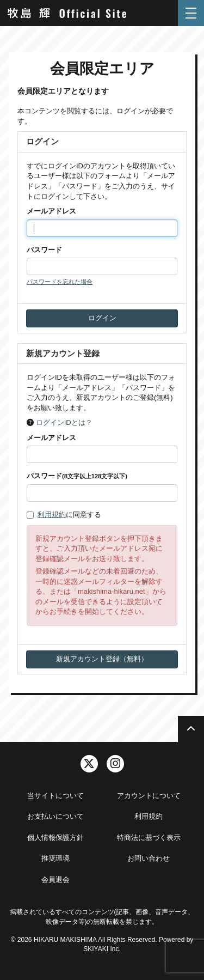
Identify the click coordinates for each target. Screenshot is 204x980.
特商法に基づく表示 (149, 838)
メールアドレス (51, 211)
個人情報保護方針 (55, 838)
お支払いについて (55, 816)
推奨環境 (55, 858)
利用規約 (52, 515)
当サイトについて (55, 796)
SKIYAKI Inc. (102, 949)
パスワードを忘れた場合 (60, 282)
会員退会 (55, 879)
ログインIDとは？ (64, 422)
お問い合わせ (149, 858)
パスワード (44, 250)
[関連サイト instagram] (115, 764)
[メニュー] (191, 13)
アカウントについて (149, 796)
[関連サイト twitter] (89, 764)
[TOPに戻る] (191, 729)
